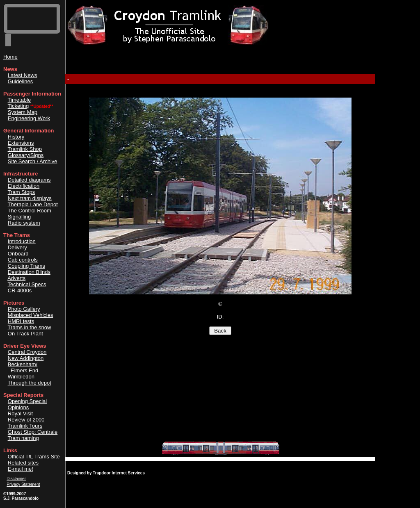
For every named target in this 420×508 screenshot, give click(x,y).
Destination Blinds (29, 272)
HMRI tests (21, 321)
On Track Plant (25, 334)
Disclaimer (16, 479)
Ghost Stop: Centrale (33, 432)
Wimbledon (21, 377)
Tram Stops (22, 192)
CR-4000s (20, 290)
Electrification (24, 186)
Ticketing (18, 106)
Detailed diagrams (29, 180)
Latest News (23, 75)
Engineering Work (29, 118)
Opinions (18, 407)
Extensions (21, 143)
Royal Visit (20, 413)
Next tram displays (30, 198)
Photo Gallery (24, 309)
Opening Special (27, 401)
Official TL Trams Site (34, 457)
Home (10, 57)
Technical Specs (27, 284)
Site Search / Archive (33, 161)
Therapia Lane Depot (33, 204)
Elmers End (24, 370)
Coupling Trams (26, 266)
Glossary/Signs (26, 155)
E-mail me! (21, 469)
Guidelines (20, 81)
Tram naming (23, 438)
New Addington (26, 358)
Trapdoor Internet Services (119, 473)
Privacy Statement (23, 484)
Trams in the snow (30, 327)
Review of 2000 (26, 420)
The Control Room (30, 211)
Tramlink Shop (25, 149)
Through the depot (30, 383)
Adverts (16, 278)
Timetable (19, 100)
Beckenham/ (23, 364)
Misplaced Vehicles (31, 315)
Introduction (22, 241)
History (16, 137)
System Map (23, 112)
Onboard (18, 254)
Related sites (23, 463)
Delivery (17, 247)
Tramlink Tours (25, 426)
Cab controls (23, 260)
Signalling (19, 217)
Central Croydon (27, 352)
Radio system (24, 223)
